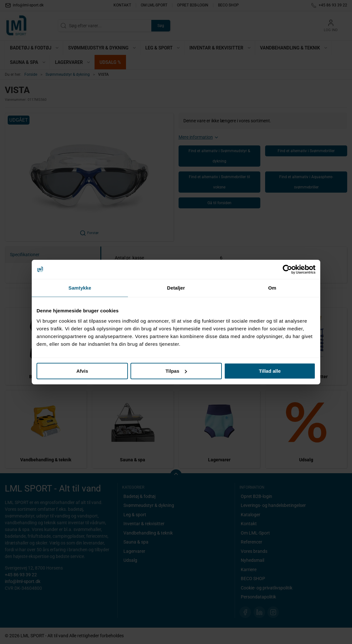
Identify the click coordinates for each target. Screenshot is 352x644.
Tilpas (176, 371)
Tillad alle (270, 371)
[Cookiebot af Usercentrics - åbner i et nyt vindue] (287, 269)
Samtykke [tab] (80, 288)
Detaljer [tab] (176, 288)
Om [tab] (272, 288)
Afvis (82, 371)
